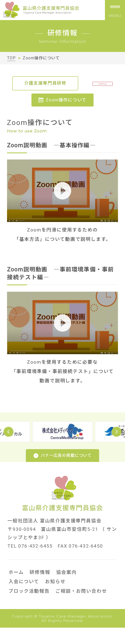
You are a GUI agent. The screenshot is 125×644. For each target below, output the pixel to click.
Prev (8, 448)
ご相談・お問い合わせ (81, 607)
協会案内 (67, 588)
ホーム (16, 588)
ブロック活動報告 (29, 607)
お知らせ (55, 598)
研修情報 (40, 588)
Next (117, 448)
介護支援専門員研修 (62, 83)
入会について (24, 598)
